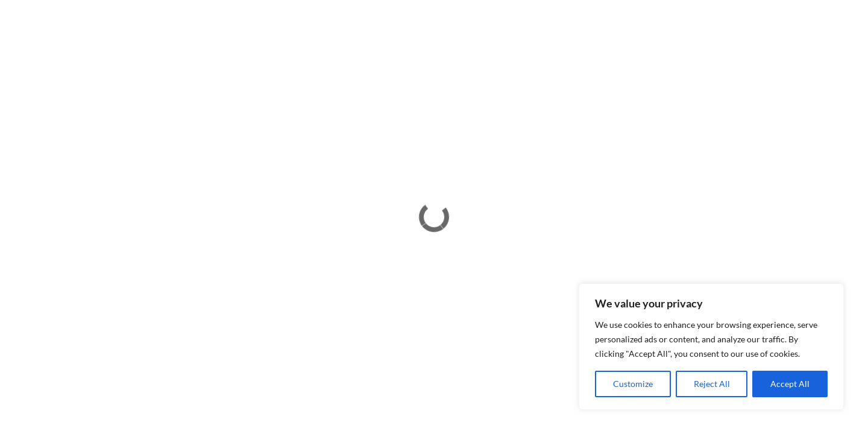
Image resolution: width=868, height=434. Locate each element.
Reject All (712, 384)
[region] (711, 347)
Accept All (790, 384)
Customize (633, 384)
